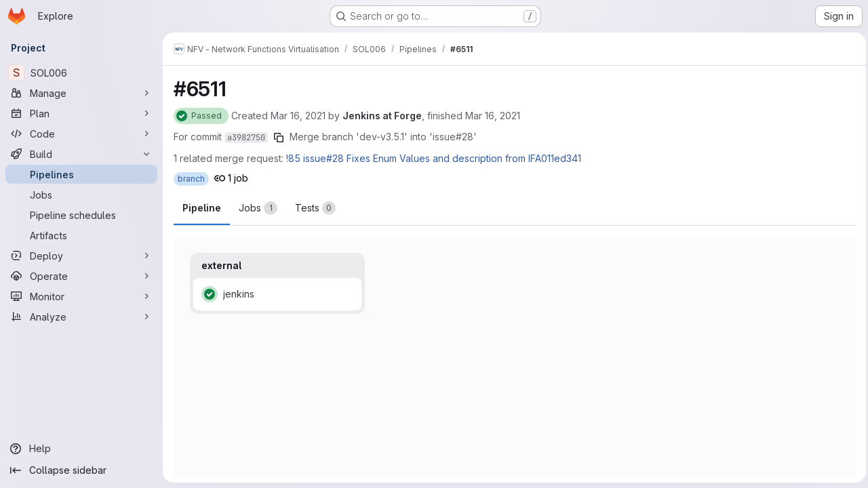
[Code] (81, 134)
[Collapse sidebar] (81, 470)
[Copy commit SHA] (279, 138)
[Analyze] (81, 317)
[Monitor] (81, 296)
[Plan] (81, 113)
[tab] (258, 208)
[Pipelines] (81, 174)
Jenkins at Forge (382, 116)
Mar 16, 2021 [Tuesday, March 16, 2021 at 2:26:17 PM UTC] (493, 116)
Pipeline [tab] (202, 208)
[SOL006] (81, 73)
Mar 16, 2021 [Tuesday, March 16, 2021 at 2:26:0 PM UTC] (298, 116)
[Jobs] (81, 195)
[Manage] (81, 93)
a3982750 (246, 138)
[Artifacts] (81, 235)
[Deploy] (81, 256)
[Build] (81, 154)
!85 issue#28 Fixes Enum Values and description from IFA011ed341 (434, 158)
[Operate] (81, 276)
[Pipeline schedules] (81, 215)
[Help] (81, 449)
